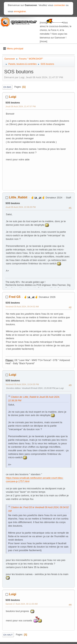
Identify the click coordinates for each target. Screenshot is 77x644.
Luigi (12, 97)
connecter (59, 5)
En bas (7, 87)
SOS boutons (13, 103)
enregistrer (20, 11)
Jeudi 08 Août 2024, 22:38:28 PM (21, 207)
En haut (8, 635)
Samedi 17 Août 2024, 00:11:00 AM (22, 604)
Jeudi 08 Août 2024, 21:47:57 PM (21, 106)
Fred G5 (15, 297)
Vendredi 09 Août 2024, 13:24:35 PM (22, 384)
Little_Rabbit (18, 197)
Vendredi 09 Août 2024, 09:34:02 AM (22, 307)
